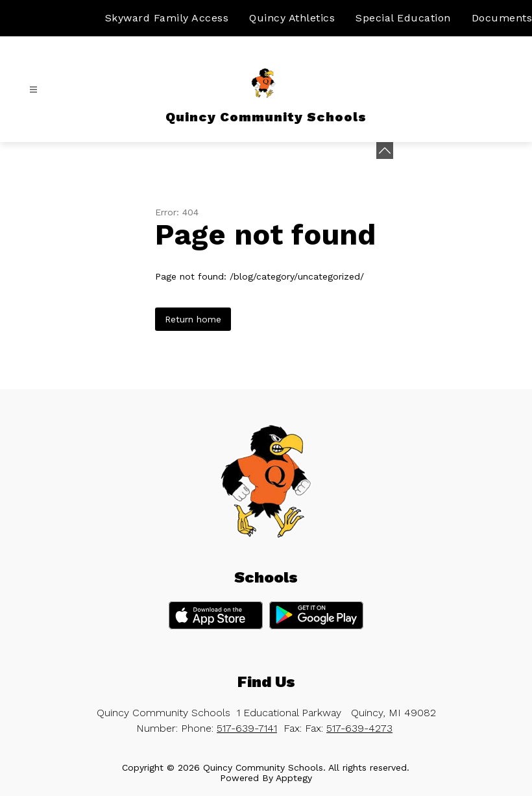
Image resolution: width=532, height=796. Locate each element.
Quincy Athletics (292, 18)
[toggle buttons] (385, 151)
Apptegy (294, 778)
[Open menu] (33, 90)
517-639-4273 (359, 728)
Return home (193, 319)
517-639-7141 (247, 728)
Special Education (403, 18)
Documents (502, 18)
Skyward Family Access (167, 18)
